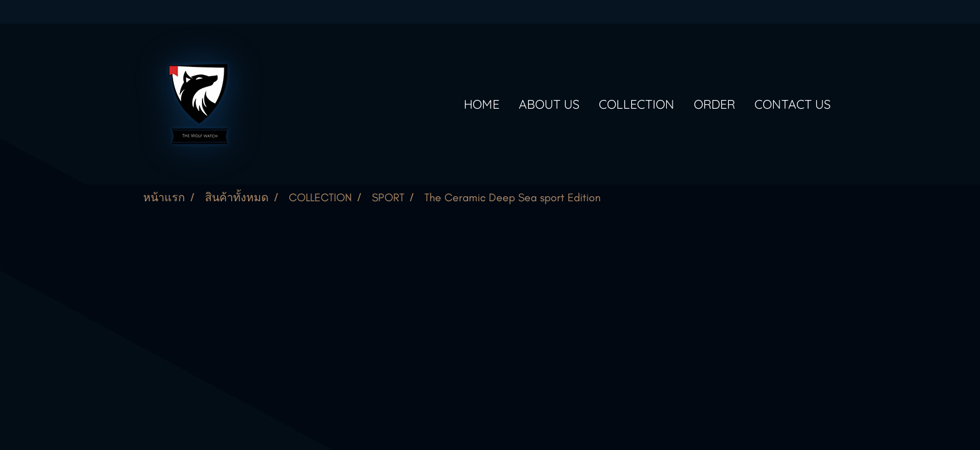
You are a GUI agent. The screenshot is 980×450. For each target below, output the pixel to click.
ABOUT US (549, 104)
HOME (482, 104)
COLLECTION (637, 104)
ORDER (714, 104)
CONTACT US (792, 104)
